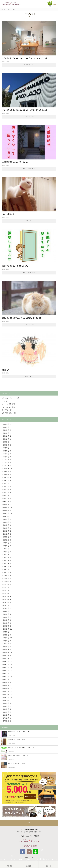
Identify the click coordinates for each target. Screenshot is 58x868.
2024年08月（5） (7, 480)
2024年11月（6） (7, 472)
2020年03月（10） (7, 638)
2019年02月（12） (7, 676)
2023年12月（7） (7, 504)
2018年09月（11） (7, 691)
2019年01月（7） (7, 679)
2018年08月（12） (7, 694)
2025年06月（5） (7, 451)
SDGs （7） (5, 401)
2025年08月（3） (7, 445)
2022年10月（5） (7, 546)
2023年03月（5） (7, 531)
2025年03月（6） (7, 460)
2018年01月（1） (7, 715)
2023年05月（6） (7, 525)
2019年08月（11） (7, 659)
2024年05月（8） (7, 489)
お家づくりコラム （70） (9, 413)
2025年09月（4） (7, 442)
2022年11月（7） (7, 543)
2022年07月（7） (7, 555)
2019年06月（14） (7, 665)
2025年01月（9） (7, 466)
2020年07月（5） (7, 626)
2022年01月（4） (7, 572)
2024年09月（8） (7, 477)
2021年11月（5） (7, 578)
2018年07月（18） (7, 697)
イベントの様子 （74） (9, 404)
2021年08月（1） (7, 587)
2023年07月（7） (7, 519)
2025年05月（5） (7, 454)
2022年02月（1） (7, 570)
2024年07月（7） (7, 483)
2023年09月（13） (7, 513)
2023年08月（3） (7, 516)
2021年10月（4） (7, 581)
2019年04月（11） (7, 670)
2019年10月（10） (7, 653)
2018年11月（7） (7, 685)
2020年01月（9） (7, 644)
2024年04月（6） (7, 492)
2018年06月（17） (7, 700)
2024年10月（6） (7, 475)
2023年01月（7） (7, 537)
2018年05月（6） (7, 703)
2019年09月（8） (7, 656)
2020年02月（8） (7, 641)
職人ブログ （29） (7, 410)
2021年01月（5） (7, 608)
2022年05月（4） (7, 561)
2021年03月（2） (7, 602)
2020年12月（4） (7, 611)
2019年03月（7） (7, 673)
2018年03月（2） (7, 709)
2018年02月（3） (7, 712)
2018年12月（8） (7, 682)
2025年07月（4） (7, 448)
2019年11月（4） (7, 650)
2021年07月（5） (7, 590)
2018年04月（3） (7, 706)
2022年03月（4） (7, 567)
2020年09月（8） (7, 620)
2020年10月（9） (7, 617)
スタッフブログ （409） (9, 407)
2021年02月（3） (7, 605)
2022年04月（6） (7, 564)
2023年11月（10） (7, 507)
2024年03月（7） (7, 495)
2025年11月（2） (7, 436)
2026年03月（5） (7, 424)
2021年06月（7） (7, 593)
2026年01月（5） (7, 430)
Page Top (29, 823)
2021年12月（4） (7, 575)
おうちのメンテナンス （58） (11, 398)
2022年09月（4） (7, 549)
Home (3, 9)
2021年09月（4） (7, 584)
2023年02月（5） (7, 534)
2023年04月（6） (7, 528)
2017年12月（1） (7, 718)
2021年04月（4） (7, 599)
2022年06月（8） (7, 558)
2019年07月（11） (7, 661)
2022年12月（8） (7, 540)
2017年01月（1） (7, 721)
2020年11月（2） (7, 614)
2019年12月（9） (7, 647)
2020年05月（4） (7, 632)
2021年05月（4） (7, 596)
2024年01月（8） (7, 501)
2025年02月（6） (7, 463)
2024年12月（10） (7, 469)
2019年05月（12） (7, 667)
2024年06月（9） (7, 486)
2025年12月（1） (7, 433)
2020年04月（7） (7, 635)
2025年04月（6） (7, 457)
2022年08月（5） (7, 552)
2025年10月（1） (7, 439)
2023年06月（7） (7, 522)
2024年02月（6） (7, 498)
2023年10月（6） (7, 510)
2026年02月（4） (7, 427)
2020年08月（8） (7, 623)
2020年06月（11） (7, 629)
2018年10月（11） (7, 688)
